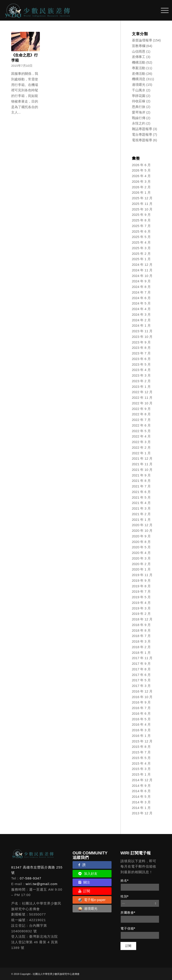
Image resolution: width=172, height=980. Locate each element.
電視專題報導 (142, 140)
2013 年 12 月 (142, 813)
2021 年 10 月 (142, 470)
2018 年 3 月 (141, 641)
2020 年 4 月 (141, 553)
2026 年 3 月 (141, 181)
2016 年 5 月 (141, 719)
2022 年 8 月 (141, 414)
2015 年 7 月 (141, 752)
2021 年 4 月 (141, 503)
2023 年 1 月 (141, 387)
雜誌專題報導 (142, 129)
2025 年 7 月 (141, 226)
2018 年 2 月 (141, 647)
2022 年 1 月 (141, 453)
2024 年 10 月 (142, 276)
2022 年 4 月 (141, 436)
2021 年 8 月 (141, 481)
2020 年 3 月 (141, 558)
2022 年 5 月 (141, 431)
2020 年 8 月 (141, 542)
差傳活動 (139, 74)
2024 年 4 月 (141, 309)
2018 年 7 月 (141, 636)
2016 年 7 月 (141, 708)
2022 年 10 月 (142, 403)
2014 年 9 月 (141, 786)
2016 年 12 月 (142, 691)
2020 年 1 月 (141, 569)
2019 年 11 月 (142, 575)
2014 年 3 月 (141, 802)
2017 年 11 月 (142, 658)
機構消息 (139, 79)
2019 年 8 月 (141, 586)
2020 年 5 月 (141, 547)
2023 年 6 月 (141, 359)
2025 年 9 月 (141, 215)
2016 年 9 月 (141, 702)
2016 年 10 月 (142, 697)
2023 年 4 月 (141, 370)
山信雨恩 (139, 51)
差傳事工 (139, 57)
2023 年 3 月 (141, 375)
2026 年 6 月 (141, 165)
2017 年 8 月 (141, 669)
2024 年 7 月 (141, 292)
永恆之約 (139, 123)
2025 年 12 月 (142, 198)
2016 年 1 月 (141, 736)
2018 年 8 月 (141, 630)
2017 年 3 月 (141, 686)
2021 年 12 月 (142, 458)
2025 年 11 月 (142, 204)
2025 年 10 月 (142, 209)
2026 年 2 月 (141, 187)
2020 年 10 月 (142, 531)
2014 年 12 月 (142, 780)
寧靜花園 (139, 96)
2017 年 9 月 (141, 664)
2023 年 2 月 (141, 381)
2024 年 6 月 (141, 298)
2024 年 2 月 (141, 320)
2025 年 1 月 (141, 259)
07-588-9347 (30, 878)
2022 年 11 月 (142, 398)
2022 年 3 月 (141, 442)
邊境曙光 (139, 85)
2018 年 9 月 (141, 625)
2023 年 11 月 (142, 331)
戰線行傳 (139, 118)
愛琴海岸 (139, 112)
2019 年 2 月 (141, 614)
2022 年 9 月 (141, 409)
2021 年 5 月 (141, 497)
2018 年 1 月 (141, 653)
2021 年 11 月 (142, 464)
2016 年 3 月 (141, 730)
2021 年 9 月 (141, 475)
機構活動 (139, 62)
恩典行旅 (139, 107)
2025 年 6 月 (141, 231)
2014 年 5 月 (141, 797)
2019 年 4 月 (141, 603)
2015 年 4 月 (141, 763)
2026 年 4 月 (141, 176)
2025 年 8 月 (141, 220)
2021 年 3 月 (141, 508)
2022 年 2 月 (141, 447)
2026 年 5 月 (141, 170)
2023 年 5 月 (141, 364)
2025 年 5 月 (141, 237)
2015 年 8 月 (141, 747)
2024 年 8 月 (141, 287)
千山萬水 (139, 90)
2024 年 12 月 (142, 265)
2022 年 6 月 (141, 425)
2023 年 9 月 (141, 342)
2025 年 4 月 (141, 242)
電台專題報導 (142, 134)
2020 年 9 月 (141, 536)
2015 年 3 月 (141, 769)
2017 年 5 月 (141, 680)
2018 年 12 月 (142, 619)
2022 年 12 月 (142, 392)
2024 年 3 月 (141, 314)
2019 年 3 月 (141, 608)
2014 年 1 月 (141, 808)
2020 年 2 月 (141, 564)
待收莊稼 (139, 101)
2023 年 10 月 (142, 337)
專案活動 (139, 68)
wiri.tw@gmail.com (42, 884)
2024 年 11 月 (142, 270)
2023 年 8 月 (141, 348)
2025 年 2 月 (141, 254)
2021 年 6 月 (141, 492)
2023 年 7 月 (141, 353)
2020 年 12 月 (142, 525)
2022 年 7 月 (141, 420)
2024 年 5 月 (141, 303)
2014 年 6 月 (141, 791)
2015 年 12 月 (142, 741)
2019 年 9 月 (141, 580)
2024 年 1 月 (141, 325)
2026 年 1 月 (141, 192)
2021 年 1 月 (141, 520)
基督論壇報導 (142, 40)
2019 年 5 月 (141, 597)
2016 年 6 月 (141, 713)
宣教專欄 (139, 46)
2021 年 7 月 (141, 486)
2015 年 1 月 (141, 774)
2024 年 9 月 (141, 281)
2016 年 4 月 (141, 724)
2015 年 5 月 (141, 758)
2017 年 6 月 (141, 675)
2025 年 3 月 (141, 248)
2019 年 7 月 (141, 591)
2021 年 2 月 (141, 514)
